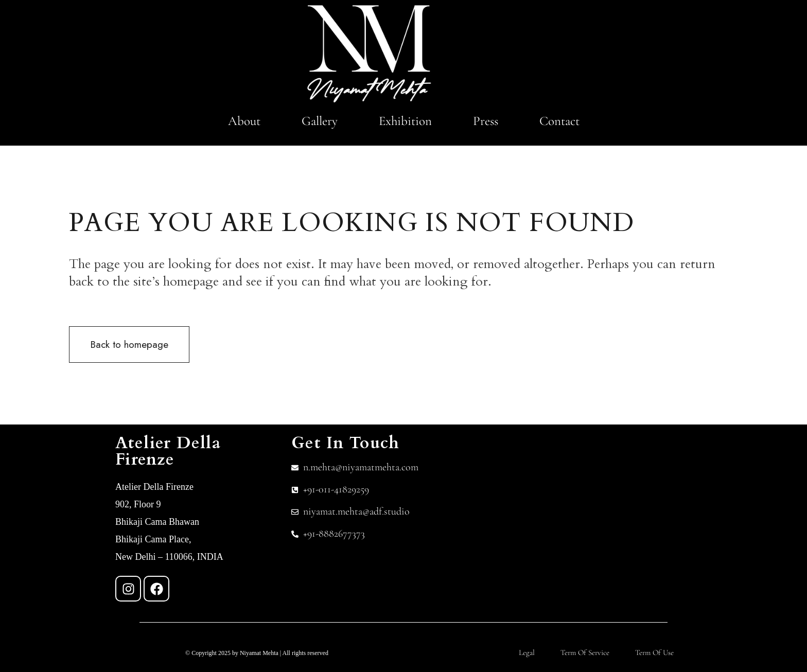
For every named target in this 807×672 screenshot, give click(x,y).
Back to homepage (129, 344)
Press (486, 121)
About (244, 121)
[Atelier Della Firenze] (609, 512)
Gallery (320, 121)
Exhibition (405, 121)
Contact (559, 121)
